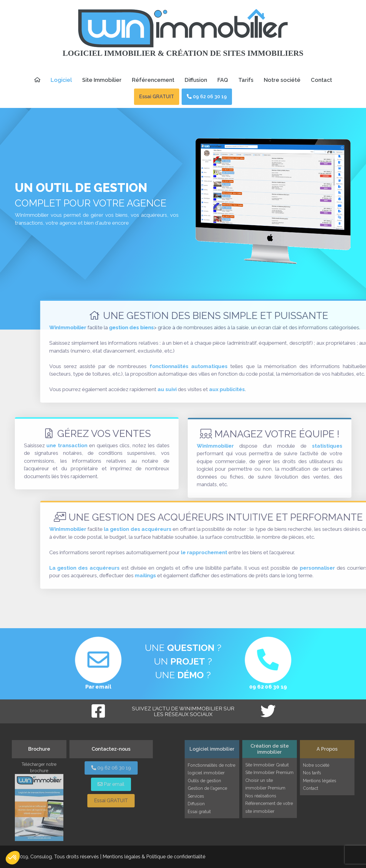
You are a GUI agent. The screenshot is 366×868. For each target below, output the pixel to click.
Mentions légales (320, 781)
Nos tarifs (312, 773)
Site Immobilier (102, 80)
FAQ (223, 80)
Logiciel (61, 80)
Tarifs (246, 80)
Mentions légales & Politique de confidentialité (154, 857)
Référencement (153, 80)
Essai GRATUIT (157, 97)
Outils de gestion (204, 781)
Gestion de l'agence (207, 788)
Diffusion (196, 80)
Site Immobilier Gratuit (267, 765)
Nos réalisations (261, 796)
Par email (98, 687)
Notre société (282, 80)
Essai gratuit (199, 812)
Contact (321, 80)
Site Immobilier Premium (269, 772)
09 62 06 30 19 (207, 97)
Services (196, 796)
